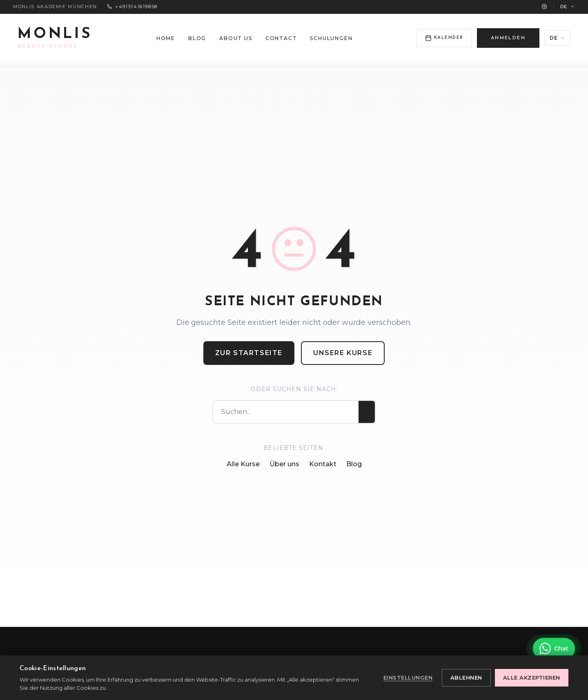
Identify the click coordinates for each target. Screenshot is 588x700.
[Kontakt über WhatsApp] (554, 649)
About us (236, 38)
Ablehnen (466, 678)
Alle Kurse (243, 464)
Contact (281, 38)
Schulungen (331, 38)
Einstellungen (408, 678)
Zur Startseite (249, 353)
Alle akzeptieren (532, 678)
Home (166, 38)
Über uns (284, 464)
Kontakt (323, 464)
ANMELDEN (508, 38)
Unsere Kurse (343, 353)
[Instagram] (544, 7)
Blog (197, 38)
